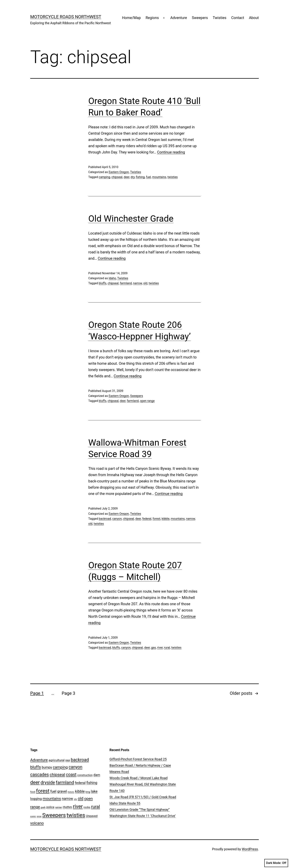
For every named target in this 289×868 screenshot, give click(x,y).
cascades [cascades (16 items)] (40, 775)
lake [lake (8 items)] (94, 791)
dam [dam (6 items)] (97, 775)
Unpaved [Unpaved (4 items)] (92, 816)
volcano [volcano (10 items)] (37, 823)
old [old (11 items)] (81, 798)
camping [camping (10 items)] (60, 767)
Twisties (220, 18)
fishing (140, 177)
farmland (126, 283)
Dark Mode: (276, 863)
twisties (173, 177)
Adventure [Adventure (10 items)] (39, 760)
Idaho (112, 278)
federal (147, 519)
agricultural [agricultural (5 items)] (57, 760)
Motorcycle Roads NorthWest (66, 17)
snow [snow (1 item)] (39, 816)
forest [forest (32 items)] (43, 791)
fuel (148, 177)
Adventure (179, 18)
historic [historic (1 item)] (71, 792)
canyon (117, 519)
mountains (159, 177)
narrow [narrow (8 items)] (67, 799)
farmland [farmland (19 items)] (65, 782)
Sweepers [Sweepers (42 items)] (54, 815)
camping (105, 177)
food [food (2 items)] (33, 792)
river (160, 648)
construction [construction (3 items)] (85, 775)
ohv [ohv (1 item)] (75, 799)
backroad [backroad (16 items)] (80, 760)
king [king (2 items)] (88, 792)
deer (126, 177)
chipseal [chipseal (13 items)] (57, 775)
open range (147, 401)
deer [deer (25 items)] (35, 782)
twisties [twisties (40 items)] (76, 815)
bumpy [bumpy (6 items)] (47, 767)
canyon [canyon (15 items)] (75, 767)
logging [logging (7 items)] (36, 799)
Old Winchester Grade (131, 219)
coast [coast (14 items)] (71, 775)
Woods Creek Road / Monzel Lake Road (139, 778)
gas (154, 648)
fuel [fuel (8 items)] (53, 791)
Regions (152, 18)
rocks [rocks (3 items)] (87, 807)
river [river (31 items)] (78, 806)
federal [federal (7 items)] (80, 783)
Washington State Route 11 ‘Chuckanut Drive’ (143, 816)
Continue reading (171, 152)
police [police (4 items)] (50, 807)
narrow (137, 283)
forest (156, 519)
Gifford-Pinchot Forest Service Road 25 (138, 759)
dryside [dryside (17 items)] (48, 782)
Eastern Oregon (119, 172)
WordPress (250, 849)
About (254, 18)
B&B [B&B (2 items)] (68, 760)
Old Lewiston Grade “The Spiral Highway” (140, 810)
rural (167, 648)
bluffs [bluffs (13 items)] (36, 767)
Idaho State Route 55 (125, 803)
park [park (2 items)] (43, 807)
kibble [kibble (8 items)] (80, 791)
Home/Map (131, 18)
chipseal (117, 177)
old (145, 283)
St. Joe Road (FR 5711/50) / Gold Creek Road (143, 797)
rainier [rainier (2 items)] (59, 807)
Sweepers (200, 18)
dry (133, 177)
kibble (166, 519)
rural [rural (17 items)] (95, 807)
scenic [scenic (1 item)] (33, 816)
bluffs (103, 283)
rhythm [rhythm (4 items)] (67, 807)
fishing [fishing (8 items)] (92, 783)
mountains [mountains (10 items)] (52, 798)
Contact (238, 18)
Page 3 (68, 693)
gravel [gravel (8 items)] (62, 791)
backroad (105, 519)
